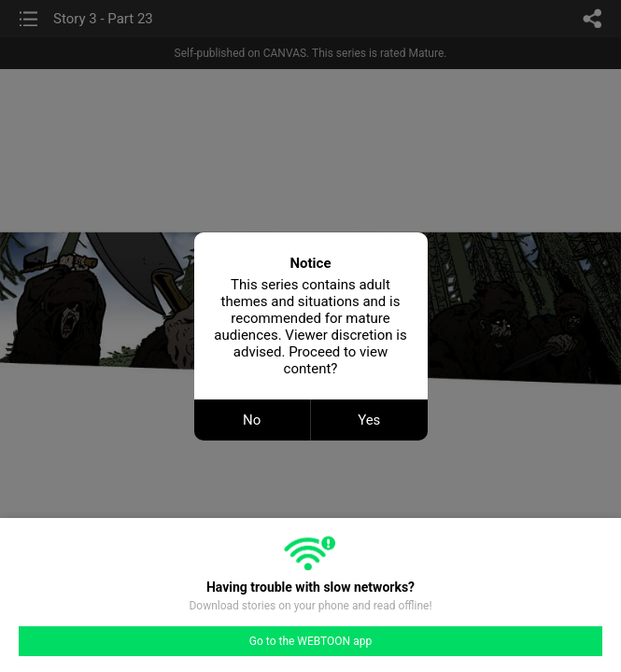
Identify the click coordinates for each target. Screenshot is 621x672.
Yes (369, 420)
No (252, 420)
